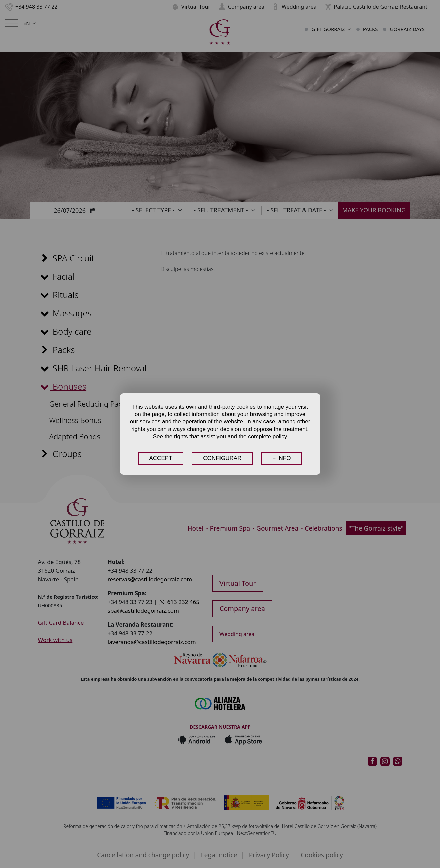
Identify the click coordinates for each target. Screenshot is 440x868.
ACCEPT (161, 458)
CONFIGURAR (222, 458)
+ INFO (281, 458)
